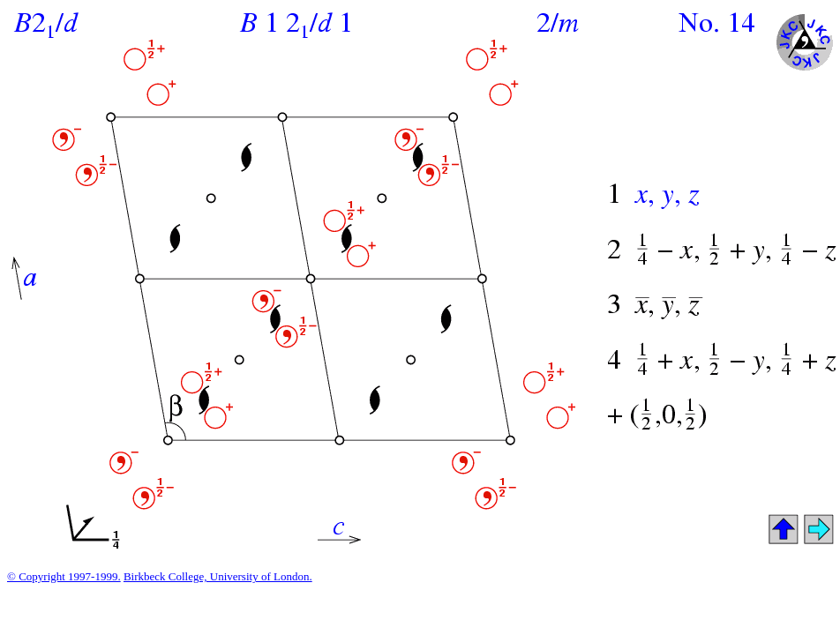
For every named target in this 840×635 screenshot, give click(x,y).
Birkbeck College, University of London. (218, 576)
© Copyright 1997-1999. (64, 576)
